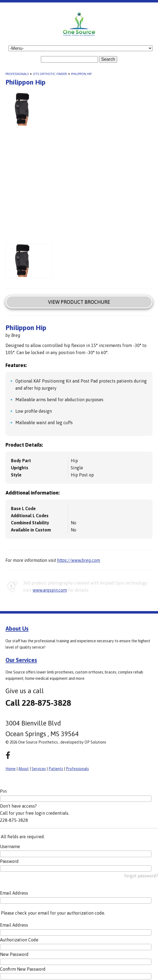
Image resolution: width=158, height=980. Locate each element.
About (24, 769)
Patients (56, 769)
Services (39, 769)
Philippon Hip (81, 74)
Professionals (17, 74)
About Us (17, 628)
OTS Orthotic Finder (50, 74)
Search (108, 59)
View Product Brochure (79, 302)
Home (11, 769)
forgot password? (141, 876)
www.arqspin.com (50, 590)
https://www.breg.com (79, 560)
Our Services (21, 660)
